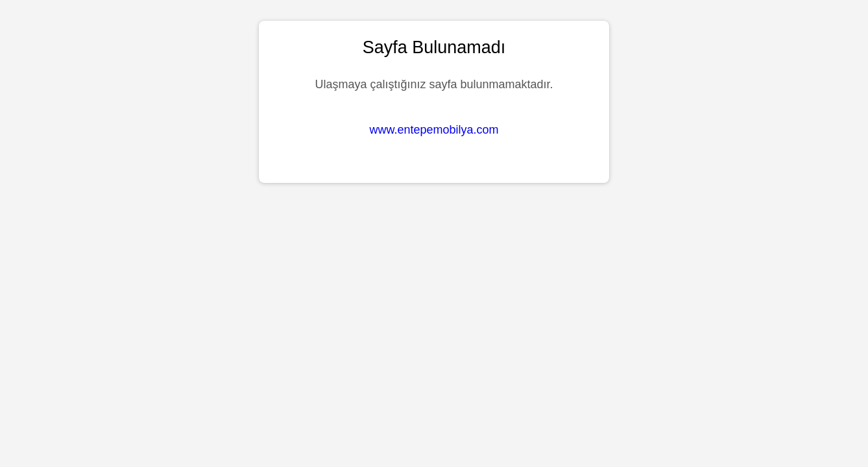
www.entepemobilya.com (434, 130)
